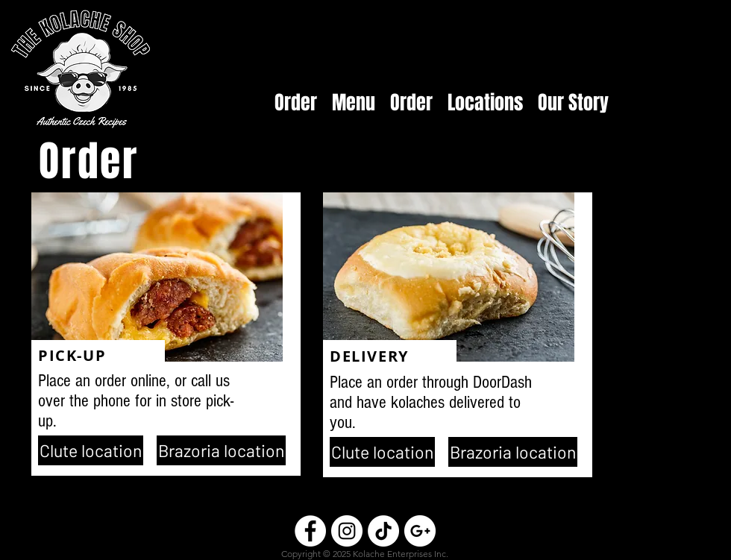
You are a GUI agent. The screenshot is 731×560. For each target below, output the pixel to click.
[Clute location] (91, 450)
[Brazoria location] (221, 450)
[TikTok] (383, 531)
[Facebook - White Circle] (310, 531)
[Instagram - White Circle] (347, 531)
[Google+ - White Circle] (420, 531)
